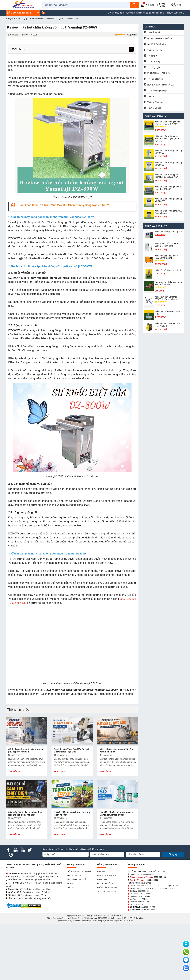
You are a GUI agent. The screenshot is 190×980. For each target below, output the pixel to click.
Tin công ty (152, 56)
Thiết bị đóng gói (155, 102)
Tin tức (70, 883)
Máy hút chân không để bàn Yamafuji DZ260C (168, 188)
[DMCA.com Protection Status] (31, 905)
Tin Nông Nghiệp (155, 79)
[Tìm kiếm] (134, 5)
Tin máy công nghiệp (157, 91)
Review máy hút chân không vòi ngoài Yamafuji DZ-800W (81, 690)
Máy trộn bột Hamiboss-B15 (168, 270)
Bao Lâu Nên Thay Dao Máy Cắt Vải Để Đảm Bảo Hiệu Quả (71, 750)
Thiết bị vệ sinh (154, 108)
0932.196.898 (158, 886)
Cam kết (101, 871)
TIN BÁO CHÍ (154, 33)
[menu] (131, 49)
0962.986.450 (143, 891)
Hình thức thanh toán (107, 875)
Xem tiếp (13, 771)
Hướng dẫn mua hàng (107, 887)
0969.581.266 (143, 899)
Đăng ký (173, 854)
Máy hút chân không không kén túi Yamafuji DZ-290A (167, 123)
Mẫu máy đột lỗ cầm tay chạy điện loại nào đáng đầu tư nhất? (25, 814)
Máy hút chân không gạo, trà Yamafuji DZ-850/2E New (168, 176)
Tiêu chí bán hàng (75, 875)
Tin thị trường (154, 62)
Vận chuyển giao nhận (77, 879)
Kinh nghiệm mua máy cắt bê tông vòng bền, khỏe (117, 750)
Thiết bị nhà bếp (155, 50)
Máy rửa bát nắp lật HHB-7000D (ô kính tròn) (167, 245)
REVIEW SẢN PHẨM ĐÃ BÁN (161, 85)
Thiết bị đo (152, 96)
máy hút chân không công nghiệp (45, 518)
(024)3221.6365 (168, 888)
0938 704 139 (143, 904)
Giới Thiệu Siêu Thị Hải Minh (79, 871)
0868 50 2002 (149, 910)
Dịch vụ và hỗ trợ (105, 883)
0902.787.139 (146, 886)
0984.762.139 (143, 902)
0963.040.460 (145, 896)
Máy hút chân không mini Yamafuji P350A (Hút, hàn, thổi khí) (167, 139)
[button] (178, 5)
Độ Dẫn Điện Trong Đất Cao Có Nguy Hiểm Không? (72, 814)
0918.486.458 (142, 888)
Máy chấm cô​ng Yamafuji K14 (169, 232)
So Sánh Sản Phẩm (157, 44)
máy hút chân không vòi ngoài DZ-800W (79, 78)
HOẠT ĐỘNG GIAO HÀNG (160, 38)
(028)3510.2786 (172, 886)
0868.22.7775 (144, 894)
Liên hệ (70, 887)
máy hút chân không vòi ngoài (50, 278)
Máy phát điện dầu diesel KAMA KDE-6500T (167, 257)
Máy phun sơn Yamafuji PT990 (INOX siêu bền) (166, 298)
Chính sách (102, 879)
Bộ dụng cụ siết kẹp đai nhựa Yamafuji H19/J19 (169, 283)
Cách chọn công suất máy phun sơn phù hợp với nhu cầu (26, 750)
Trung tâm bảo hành (106, 891)
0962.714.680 (154, 888)
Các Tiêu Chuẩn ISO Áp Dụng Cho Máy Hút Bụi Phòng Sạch (117, 814)
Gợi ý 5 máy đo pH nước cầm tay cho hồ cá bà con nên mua (146, 13)
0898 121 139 (150, 907)
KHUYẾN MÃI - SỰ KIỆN (159, 73)
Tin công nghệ (154, 67)
